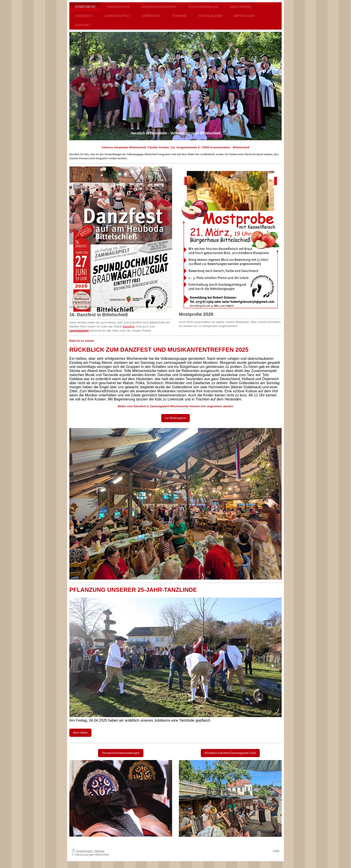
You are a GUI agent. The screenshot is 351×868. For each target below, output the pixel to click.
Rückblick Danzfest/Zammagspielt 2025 (230, 753)
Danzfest (129, 326)
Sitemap (99, 851)
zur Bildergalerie (175, 418)
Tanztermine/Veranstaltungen (121, 753)
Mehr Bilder (80, 733)
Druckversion (82, 851)
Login (276, 851)
